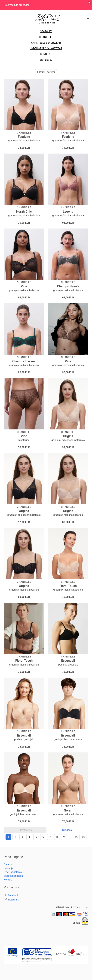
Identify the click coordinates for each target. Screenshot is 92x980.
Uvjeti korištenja (13, 872)
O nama (8, 864)
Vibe (24, 286)
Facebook (13, 895)
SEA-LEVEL (46, 60)
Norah (68, 810)
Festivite (24, 137)
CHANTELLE (46, 37)
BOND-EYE (46, 54)
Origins (68, 436)
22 (77, 837)
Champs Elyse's (68, 286)
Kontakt (8, 880)
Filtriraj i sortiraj (46, 72)
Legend (68, 211)
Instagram (13, 900)
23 (84, 837)
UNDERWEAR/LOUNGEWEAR (46, 48)
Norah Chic (24, 211)
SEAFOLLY (46, 31)
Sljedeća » (68, 830)
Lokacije (8, 868)
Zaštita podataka (13, 876)
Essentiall (68, 661)
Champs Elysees (24, 361)
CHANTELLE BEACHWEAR (46, 43)
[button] (88, 19)
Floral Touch (68, 586)
